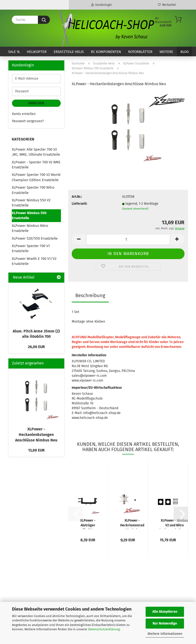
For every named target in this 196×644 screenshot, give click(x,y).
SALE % (14, 52)
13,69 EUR (36, 450)
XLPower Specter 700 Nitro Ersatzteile (33, 190)
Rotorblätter (140, 52)
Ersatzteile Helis (69, 52)
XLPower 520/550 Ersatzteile (35, 238)
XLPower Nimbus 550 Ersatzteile (29, 215)
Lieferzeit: (79, 204)
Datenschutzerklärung (104, 629)
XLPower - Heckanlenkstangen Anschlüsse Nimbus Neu (36, 435)
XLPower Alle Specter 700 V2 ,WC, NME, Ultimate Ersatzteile (36, 152)
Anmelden (36, 103)
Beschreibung (90, 295)
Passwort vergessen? (28, 121)
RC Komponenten (106, 52)
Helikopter (37, 52)
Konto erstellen (24, 114)
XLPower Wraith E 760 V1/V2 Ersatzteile (34, 261)
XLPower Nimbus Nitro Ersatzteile (30, 228)
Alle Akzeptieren (165, 612)
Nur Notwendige (165, 623)
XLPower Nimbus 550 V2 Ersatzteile (31, 203)
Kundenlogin (101, 5)
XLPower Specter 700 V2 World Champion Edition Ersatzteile (36, 177)
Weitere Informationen (165, 634)
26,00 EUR (36, 347)
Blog (184, 52)
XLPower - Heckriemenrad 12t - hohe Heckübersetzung (132, 524)
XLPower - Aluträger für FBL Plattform (88, 524)
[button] (79, 239)
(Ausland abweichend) (135, 209)
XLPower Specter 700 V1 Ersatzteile (31, 248)
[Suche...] (44, 20)
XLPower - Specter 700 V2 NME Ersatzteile (36, 165)
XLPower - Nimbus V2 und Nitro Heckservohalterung (175, 524)
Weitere (166, 52)
